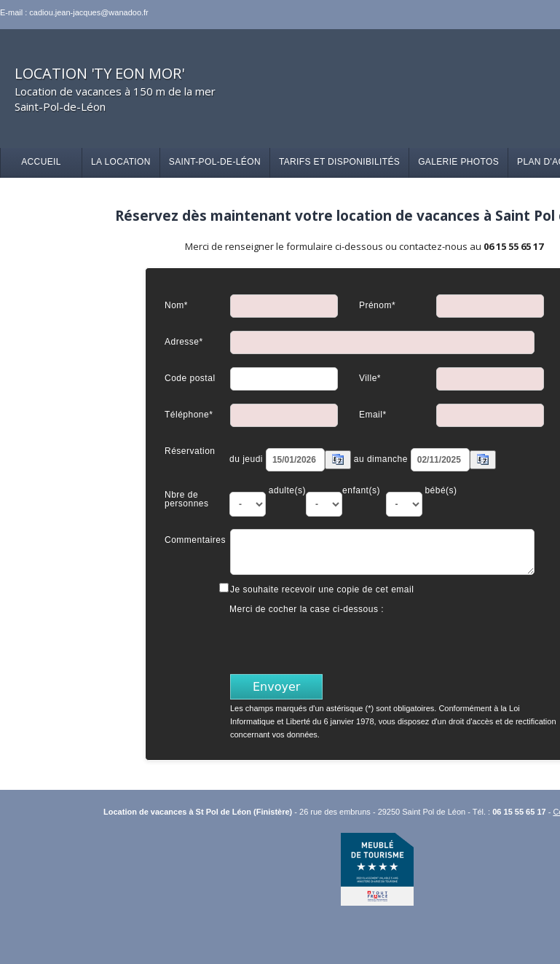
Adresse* (184, 341)
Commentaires (195, 540)
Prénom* (377, 305)
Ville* (370, 378)
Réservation (190, 451)
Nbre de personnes (187, 499)
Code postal (190, 378)
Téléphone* (189, 414)
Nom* (176, 305)
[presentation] (341, 643)
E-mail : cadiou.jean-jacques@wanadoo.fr (74, 12)
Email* (373, 414)
